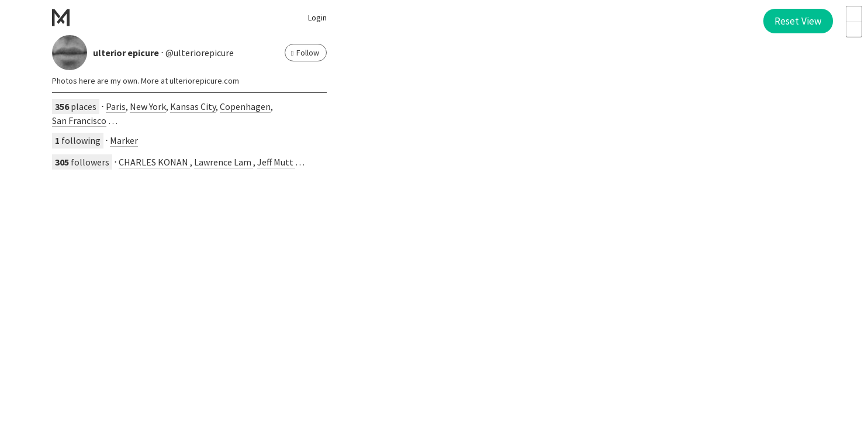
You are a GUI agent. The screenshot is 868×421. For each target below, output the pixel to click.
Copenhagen (245, 106)
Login (317, 18)
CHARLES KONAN (154, 162)
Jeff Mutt (276, 162)
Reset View (798, 21)
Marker (124, 140)
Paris (116, 106)
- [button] (854, 29)
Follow (305, 53)
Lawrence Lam (224, 162)
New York (148, 106)
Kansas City (193, 106)
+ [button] (854, 14)
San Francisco (79, 120)
